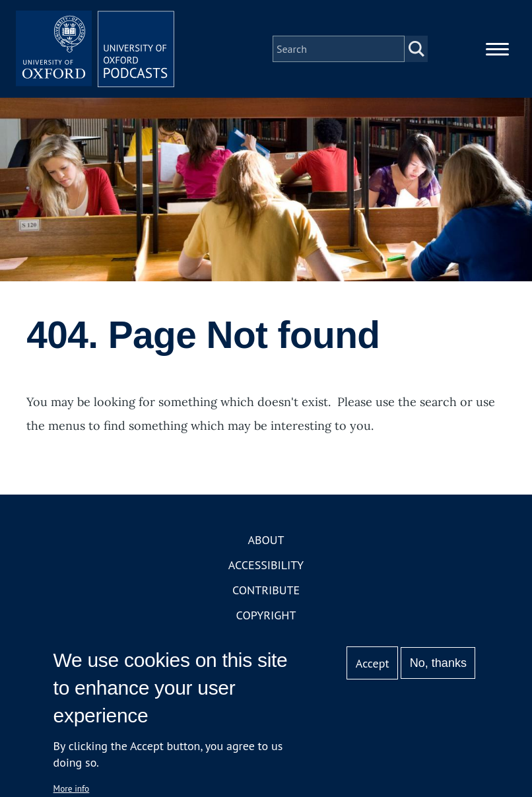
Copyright (266, 615)
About (266, 540)
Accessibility (266, 565)
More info (72, 788)
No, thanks (438, 663)
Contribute (266, 590)
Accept (373, 663)
